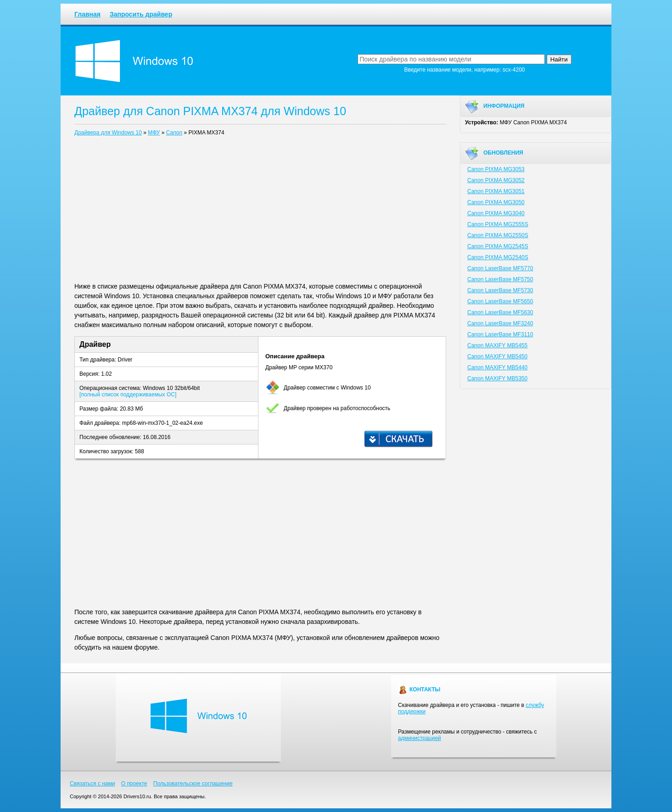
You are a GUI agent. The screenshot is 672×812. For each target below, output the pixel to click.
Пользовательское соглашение (193, 784)
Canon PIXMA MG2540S (498, 257)
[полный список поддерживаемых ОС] (128, 395)
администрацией (420, 738)
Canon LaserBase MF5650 (500, 301)
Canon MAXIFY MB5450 (497, 356)
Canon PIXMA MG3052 (496, 180)
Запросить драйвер (141, 14)
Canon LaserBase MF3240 (500, 323)
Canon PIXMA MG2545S (498, 246)
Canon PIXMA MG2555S (498, 224)
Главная (87, 14)
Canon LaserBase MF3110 (500, 334)
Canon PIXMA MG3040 (496, 213)
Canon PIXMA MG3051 (496, 191)
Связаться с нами (92, 784)
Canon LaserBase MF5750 (500, 279)
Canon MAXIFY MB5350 (497, 378)
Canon (174, 133)
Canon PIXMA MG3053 (496, 169)
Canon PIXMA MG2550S (498, 235)
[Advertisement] (260, 211)
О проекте (134, 784)
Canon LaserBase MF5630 (500, 312)
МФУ (154, 133)
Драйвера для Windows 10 (108, 133)
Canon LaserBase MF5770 (500, 268)
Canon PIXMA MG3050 (496, 202)
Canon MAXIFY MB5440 (497, 367)
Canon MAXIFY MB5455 (497, 345)
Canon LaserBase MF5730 (500, 290)
